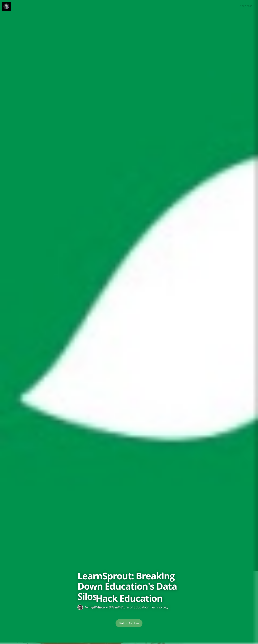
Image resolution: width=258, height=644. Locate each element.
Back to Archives (129, 623)
